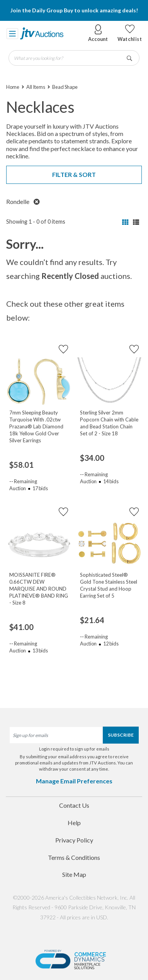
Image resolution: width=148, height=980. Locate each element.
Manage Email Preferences (74, 781)
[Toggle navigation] (12, 33)
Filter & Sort (74, 174)
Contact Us (74, 805)
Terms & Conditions (74, 857)
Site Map (74, 874)
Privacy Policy (74, 840)
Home (13, 87)
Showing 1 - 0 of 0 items (36, 222)
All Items (36, 87)
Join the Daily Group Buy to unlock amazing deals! (74, 10)
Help (74, 823)
